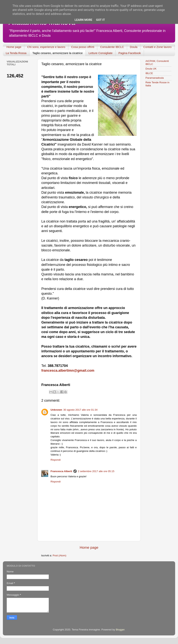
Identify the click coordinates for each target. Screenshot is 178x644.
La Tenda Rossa (16, 53)
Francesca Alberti (61, 471)
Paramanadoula (155, 78)
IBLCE (149, 73)
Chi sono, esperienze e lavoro (46, 47)
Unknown (56, 410)
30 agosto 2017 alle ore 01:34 (80, 410)
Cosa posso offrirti (83, 47)
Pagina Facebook (130, 53)
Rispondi (56, 460)
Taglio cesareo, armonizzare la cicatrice (58, 53)
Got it (100, 20)
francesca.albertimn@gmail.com (68, 371)
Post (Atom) (59, 555)
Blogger (120, 630)
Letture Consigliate (101, 53)
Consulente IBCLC (112, 47)
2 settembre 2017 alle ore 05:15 (96, 471)
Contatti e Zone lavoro (158, 47)
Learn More (83, 20)
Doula (134, 47)
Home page (14, 47)
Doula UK (151, 69)
